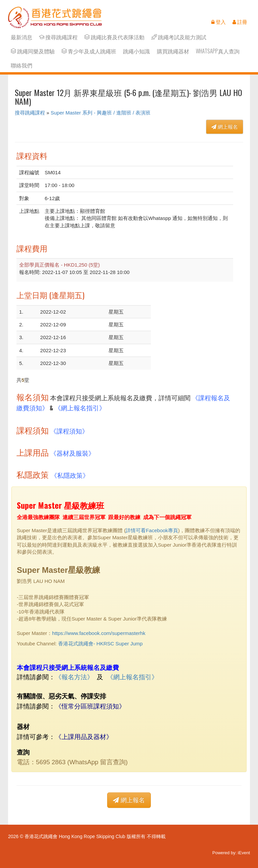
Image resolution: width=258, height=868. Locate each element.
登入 (219, 22)
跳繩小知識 (136, 51)
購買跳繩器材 (173, 51)
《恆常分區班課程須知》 (90, 706)
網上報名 (225, 127)
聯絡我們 (21, 65)
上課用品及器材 (84, 736)
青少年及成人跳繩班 (89, 51)
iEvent (244, 853)
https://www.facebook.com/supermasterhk (99, 633)
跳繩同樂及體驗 (33, 51)
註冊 (240, 22)
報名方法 (74, 677)
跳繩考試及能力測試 (179, 37)
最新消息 (21, 37)
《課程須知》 (69, 431)
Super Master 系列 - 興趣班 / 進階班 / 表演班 (101, 113)
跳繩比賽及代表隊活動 (114, 37)
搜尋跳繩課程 (58, 37)
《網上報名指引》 (80, 407)
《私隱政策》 (70, 475)
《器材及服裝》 (72, 453)
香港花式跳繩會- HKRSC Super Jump (100, 644)
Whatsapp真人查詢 (218, 51)
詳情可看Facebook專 (149, 530)
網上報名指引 (132, 677)
